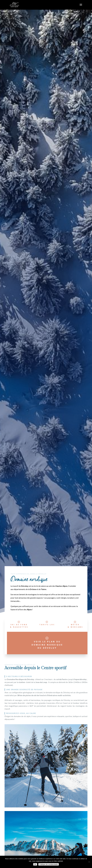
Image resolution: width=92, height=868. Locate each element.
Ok (35, 864)
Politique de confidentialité (49, 864)
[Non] (89, 862)
